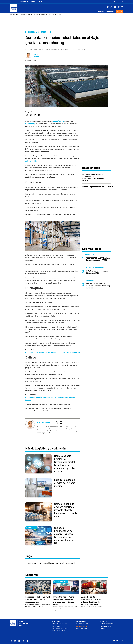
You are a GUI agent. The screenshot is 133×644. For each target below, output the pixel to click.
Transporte (56, 626)
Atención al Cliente (82, 629)
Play (41, 2)
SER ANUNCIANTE (81, 626)
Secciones (100, 11)
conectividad (31, 563)
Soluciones (110, 11)
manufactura (59, 121)
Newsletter (24, 2)
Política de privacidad (107, 624)
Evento (120, 11)
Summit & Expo (24, 623)
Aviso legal (104, 629)
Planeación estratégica (60, 624)
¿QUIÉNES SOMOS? (106, 626)
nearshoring (30, 124)
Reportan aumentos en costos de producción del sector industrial (53, 352)
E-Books (34, 2)
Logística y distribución (38, 32)
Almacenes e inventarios (60, 629)
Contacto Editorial (82, 624)
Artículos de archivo (59, 631)
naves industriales (57, 563)
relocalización (31, 161)
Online (21, 621)
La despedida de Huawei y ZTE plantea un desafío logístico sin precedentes (39, 15)
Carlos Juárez (36, 55)
